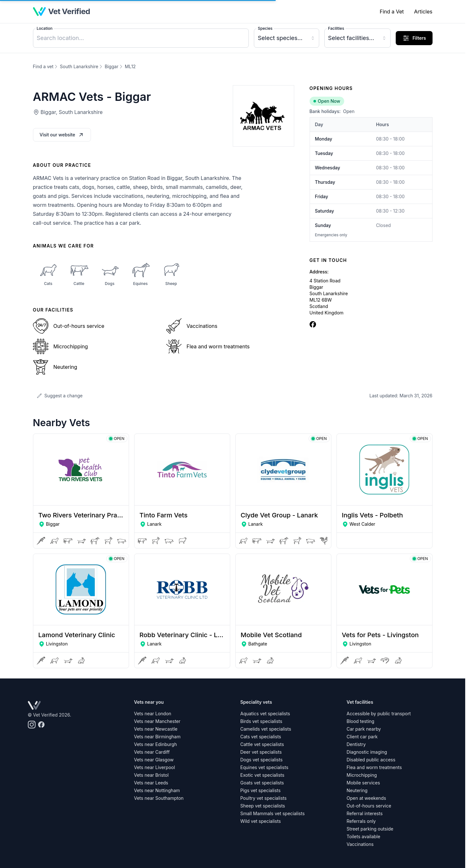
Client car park (362, 737)
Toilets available (364, 836)
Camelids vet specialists (266, 729)
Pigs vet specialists (261, 790)
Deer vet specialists (261, 752)
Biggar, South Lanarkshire (72, 112)
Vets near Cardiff (152, 752)
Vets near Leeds (151, 783)
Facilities (336, 28)
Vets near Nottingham (157, 790)
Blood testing (361, 721)
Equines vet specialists (264, 767)
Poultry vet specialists (264, 798)
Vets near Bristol (151, 775)
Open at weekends (366, 798)
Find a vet (43, 66)
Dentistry (356, 744)
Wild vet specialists (261, 821)
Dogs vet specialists (262, 760)
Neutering (357, 790)
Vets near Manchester (157, 721)
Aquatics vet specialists (265, 714)
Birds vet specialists (261, 721)
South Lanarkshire (79, 66)
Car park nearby (364, 729)
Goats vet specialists (262, 783)
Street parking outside (370, 829)
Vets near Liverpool (155, 767)
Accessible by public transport (379, 714)
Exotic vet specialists (263, 775)
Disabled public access (371, 760)
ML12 (130, 66)
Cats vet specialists (261, 737)
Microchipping (362, 775)
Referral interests (365, 813)
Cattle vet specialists (262, 744)
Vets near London (153, 714)
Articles (423, 12)
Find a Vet (392, 12)
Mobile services (363, 783)
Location (45, 28)
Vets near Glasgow (154, 760)
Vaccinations (360, 844)
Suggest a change (60, 396)
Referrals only (361, 821)
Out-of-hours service (369, 806)
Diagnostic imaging (367, 752)
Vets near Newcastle (156, 729)
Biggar (112, 66)
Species (265, 28)
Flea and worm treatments (374, 767)
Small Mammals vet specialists (273, 813)
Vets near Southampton (159, 798)
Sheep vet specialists (263, 806)
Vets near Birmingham (157, 737)
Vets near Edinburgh (156, 744)
